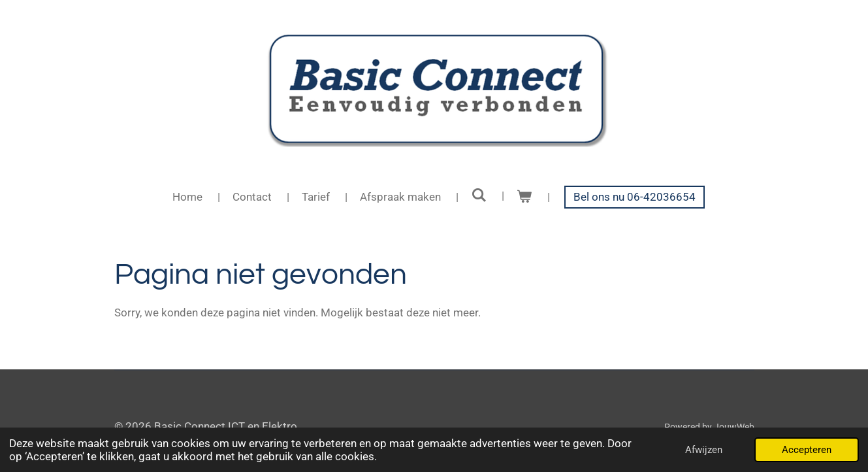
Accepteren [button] (807, 450)
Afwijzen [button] (704, 450)
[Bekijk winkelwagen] (524, 197)
